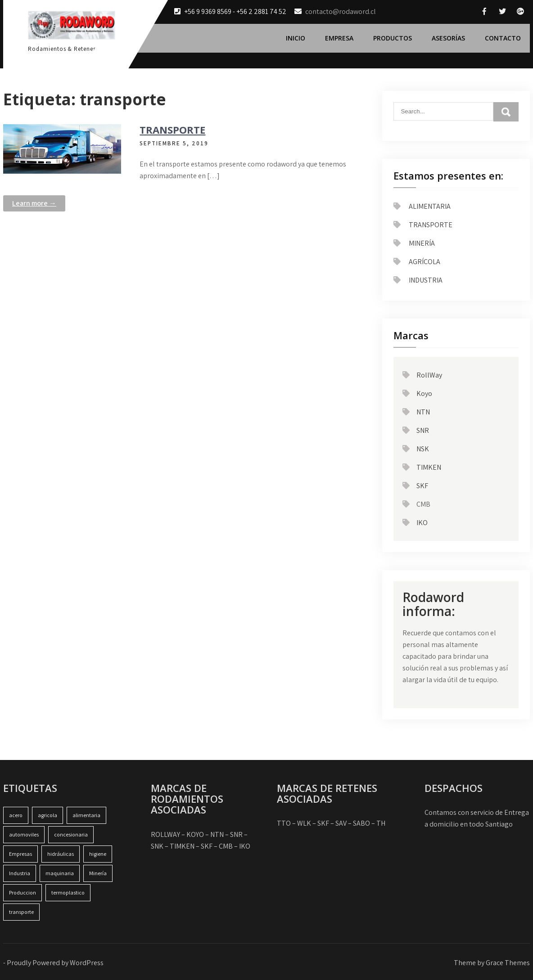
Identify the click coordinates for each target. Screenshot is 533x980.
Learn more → (34, 203)
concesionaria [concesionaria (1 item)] (71, 834)
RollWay (429, 375)
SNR (423, 430)
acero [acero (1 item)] (16, 815)
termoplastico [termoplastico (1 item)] (68, 892)
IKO (422, 523)
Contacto (503, 38)
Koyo (424, 393)
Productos (393, 38)
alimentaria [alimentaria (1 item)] (86, 815)
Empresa (339, 38)
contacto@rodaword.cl (341, 11)
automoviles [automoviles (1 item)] (24, 834)
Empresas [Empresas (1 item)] (20, 854)
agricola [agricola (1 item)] (47, 815)
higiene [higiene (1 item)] (98, 854)
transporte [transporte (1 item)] (21, 912)
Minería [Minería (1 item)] (98, 873)
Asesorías (448, 38)
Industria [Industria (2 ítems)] (20, 873)
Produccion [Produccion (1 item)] (23, 892)
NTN (423, 412)
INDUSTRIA (426, 280)
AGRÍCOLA (425, 262)
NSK (423, 449)
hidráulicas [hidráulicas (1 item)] (61, 854)
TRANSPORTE (172, 130)
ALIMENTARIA (430, 206)
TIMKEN (429, 467)
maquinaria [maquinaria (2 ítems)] (60, 873)
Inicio (296, 38)
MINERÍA (422, 243)
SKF (422, 486)
